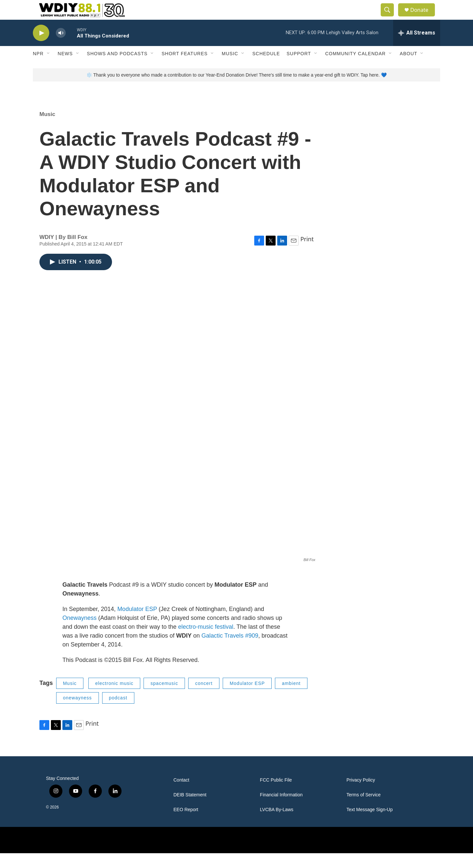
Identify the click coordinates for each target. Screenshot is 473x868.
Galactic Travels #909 (230, 650)
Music (230, 68)
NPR (38, 68)
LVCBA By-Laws (277, 824)
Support (299, 68)
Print (307, 254)
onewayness (78, 713)
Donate (423, 17)
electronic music (114, 698)
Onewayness (79, 633)
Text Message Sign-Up (370, 824)
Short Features (185, 68)
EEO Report (186, 824)
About (408, 68)
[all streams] (417, 48)
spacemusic (164, 698)
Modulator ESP (137, 624)
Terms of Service (364, 810)
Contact (181, 795)
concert (204, 698)
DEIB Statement (190, 810)
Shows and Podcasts (117, 68)
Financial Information (281, 810)
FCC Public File (276, 795)
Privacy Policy (361, 795)
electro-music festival (206, 642)
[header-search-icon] (390, 17)
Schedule (266, 68)
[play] (41, 48)
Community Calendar (355, 68)
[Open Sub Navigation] (49, 68)
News (65, 68)
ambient (291, 698)
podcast (118, 713)
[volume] (61, 48)
